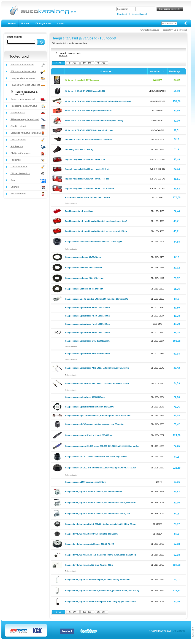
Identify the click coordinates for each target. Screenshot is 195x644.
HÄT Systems (178, 631)
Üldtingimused (44, 23)
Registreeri (122, 14)
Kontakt (61, 23)
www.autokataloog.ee (150, 30)
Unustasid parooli (140, 14)
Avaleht (12, 23)
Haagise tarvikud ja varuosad (174, 30)
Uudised (25, 23)
